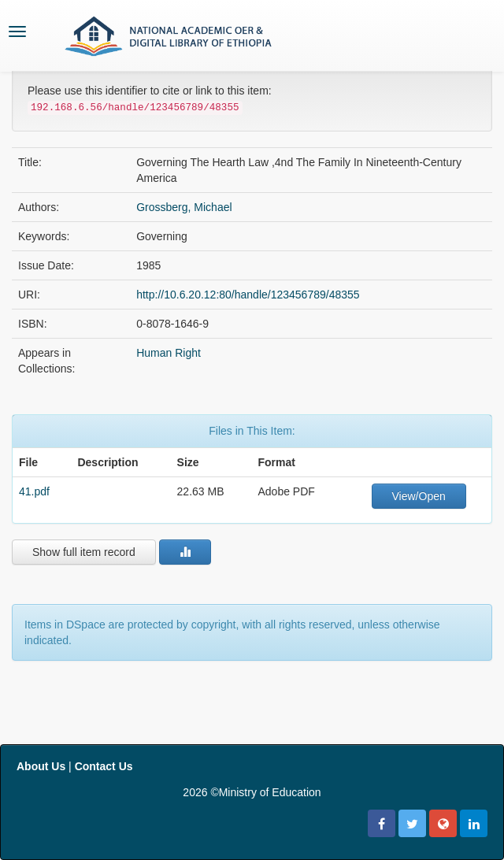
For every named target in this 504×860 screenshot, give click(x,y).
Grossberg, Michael (184, 207)
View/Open (419, 496)
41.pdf (34, 491)
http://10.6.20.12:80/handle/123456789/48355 (248, 295)
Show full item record (84, 552)
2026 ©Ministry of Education (252, 792)
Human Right (169, 353)
